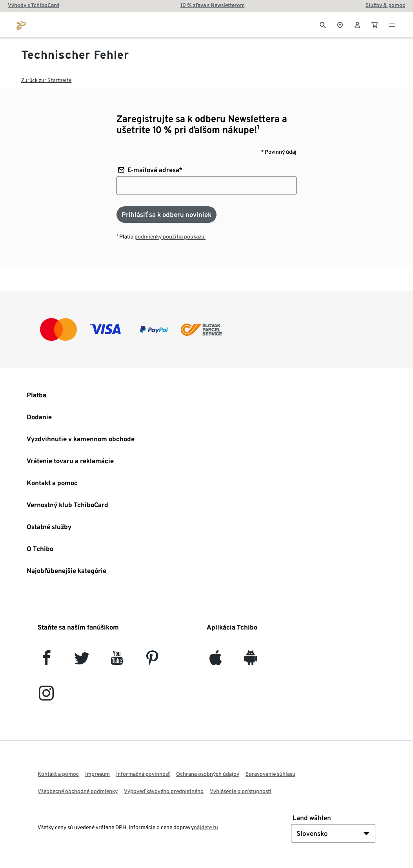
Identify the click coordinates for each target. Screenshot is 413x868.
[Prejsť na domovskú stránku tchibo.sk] (21, 24)
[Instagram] (46, 696)
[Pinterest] (152, 661)
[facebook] (46, 661)
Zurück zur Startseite (46, 80)
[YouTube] (117, 661)
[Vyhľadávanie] (323, 24)
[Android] (250, 661)
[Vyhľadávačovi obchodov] (340, 24)
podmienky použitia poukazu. (170, 237)
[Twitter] (82, 661)
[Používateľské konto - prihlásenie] (357, 24)
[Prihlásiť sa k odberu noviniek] (166, 215)
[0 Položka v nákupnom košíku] (375, 24)
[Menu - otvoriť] (392, 24)
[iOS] (216, 661)
